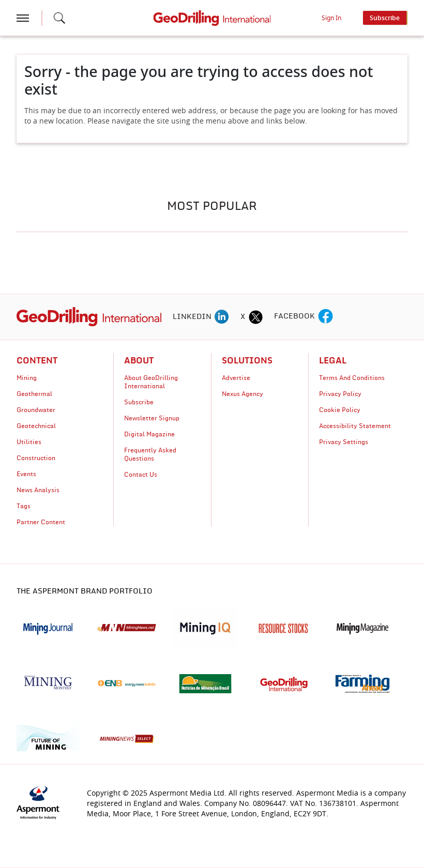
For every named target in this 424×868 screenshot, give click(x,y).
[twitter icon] (255, 317)
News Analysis (38, 490)
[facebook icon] (325, 317)
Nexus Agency (243, 394)
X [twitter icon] (243, 317)
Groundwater (36, 410)
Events (26, 474)
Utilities (29, 442)
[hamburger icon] (23, 18)
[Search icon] (59, 18)
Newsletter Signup (152, 418)
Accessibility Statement (355, 426)
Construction (36, 458)
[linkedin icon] (222, 317)
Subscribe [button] (385, 18)
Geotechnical (36, 426)
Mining (27, 378)
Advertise (236, 378)
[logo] (89, 316)
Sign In (331, 18)
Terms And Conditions (352, 378)
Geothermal (34, 394)
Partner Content (41, 522)
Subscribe (139, 402)
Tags (24, 506)
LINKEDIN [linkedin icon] (192, 317)
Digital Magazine (149, 434)
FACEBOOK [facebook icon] (294, 316)
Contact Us (141, 475)
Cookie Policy (340, 410)
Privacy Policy (340, 394)
